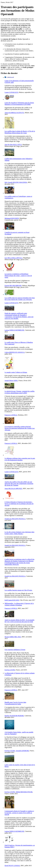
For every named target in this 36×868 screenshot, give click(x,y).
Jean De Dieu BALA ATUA (13, 145)
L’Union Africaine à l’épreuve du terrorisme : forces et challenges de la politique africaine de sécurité (19, 504)
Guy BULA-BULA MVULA (14, 258)
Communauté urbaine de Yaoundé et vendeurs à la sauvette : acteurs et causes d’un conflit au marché (19, 813)
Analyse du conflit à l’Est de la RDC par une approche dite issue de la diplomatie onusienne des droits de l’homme (19, 484)
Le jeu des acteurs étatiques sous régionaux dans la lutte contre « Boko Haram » (19, 533)
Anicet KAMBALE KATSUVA (14, 113)
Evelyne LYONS (10, 670)
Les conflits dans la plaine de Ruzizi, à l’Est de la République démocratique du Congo (20, 132)
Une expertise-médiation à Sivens (15, 650)
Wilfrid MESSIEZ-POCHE (24, 792)
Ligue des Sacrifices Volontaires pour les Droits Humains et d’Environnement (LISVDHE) (19, 104)
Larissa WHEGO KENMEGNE (14, 330)
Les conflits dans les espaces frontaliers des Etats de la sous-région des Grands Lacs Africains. (20, 299)
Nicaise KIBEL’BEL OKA (13, 637)
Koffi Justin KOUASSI (12, 600)
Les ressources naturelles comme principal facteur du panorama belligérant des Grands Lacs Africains (20, 428)
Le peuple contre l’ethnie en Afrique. (16, 372)
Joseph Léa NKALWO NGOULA (15, 519)
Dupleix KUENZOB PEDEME (14, 716)
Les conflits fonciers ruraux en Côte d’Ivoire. (18, 590)
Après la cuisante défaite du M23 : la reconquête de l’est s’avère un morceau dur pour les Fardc (19, 621)
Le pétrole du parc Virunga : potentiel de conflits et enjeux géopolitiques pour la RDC (20, 392)
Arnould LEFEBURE (22, 751)
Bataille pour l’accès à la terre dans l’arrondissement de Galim (15, 703)
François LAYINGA (11, 415)
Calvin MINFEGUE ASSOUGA (15, 352)
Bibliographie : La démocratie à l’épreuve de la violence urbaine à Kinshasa (19, 604)
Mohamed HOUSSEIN (12, 218)
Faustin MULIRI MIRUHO (13, 286)
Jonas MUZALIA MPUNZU (13, 489)
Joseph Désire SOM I (11, 381)
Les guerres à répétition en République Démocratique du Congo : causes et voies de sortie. (18, 276)
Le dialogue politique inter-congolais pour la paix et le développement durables (20, 459)
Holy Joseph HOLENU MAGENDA (16, 182)
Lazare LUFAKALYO (11, 92)
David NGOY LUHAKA (12, 866)
